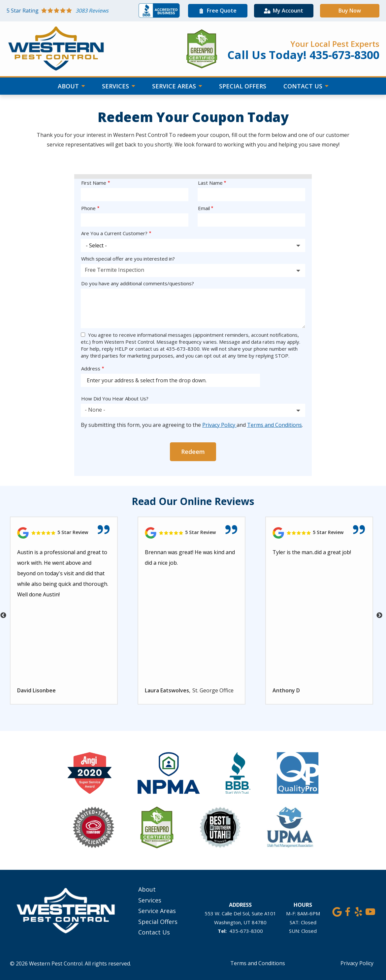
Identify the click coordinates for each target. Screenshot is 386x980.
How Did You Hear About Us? (115, 398)
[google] (337, 911)
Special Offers (243, 86)
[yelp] (358, 911)
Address (91, 368)
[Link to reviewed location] (64, 533)
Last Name (210, 183)
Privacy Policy (219, 425)
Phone (88, 208)
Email (204, 208)
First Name (94, 183)
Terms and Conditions (274, 425)
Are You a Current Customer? (114, 233)
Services (116, 86)
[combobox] (193, 270)
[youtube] (370, 911)
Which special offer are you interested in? (128, 259)
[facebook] (347, 911)
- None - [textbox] (95, 410)
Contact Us (304, 86)
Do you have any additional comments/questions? (138, 283)
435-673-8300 (246, 931)
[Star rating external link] (73, 11)
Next (379, 616)
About (69, 86)
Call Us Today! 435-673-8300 (303, 55)
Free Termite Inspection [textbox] (114, 270)
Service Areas (175, 86)
